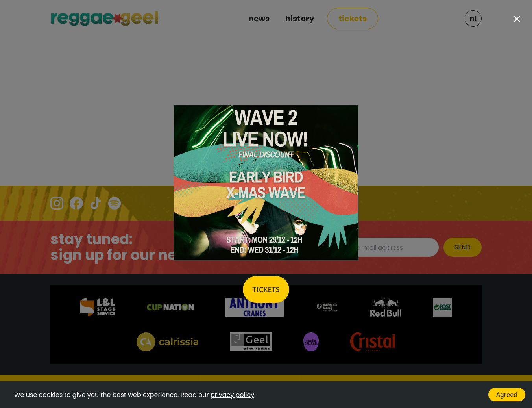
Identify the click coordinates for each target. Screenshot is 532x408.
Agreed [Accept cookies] (507, 395)
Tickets (266, 289)
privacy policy (232, 395)
